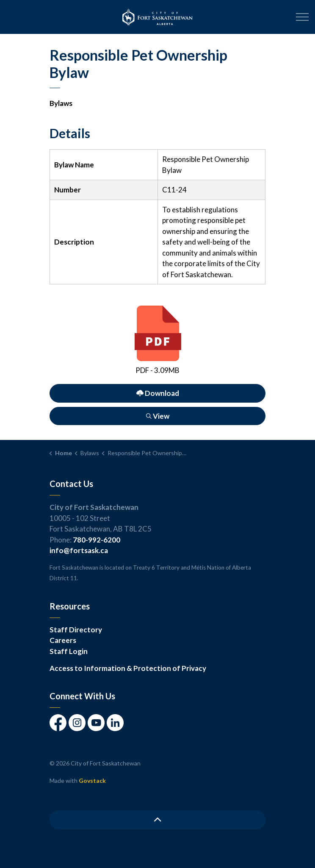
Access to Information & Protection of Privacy (128, 668)
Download (157, 393)
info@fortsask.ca (79, 550)
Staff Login (69, 651)
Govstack (92, 780)
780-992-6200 (97, 540)
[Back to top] (157, 820)
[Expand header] (302, 17)
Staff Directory (76, 630)
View (157, 416)
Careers (63, 640)
